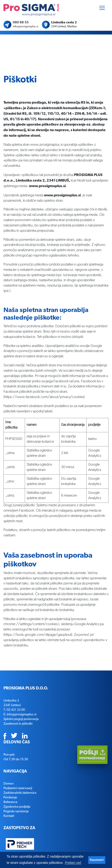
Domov (9, 784)
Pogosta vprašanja (16, 811)
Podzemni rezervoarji (18, 788)
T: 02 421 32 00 (14, 710)
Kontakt (9, 816)
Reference (10, 802)
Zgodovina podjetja (17, 807)
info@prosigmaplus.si (26, 27)
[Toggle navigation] (102, 8)
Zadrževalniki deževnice (20, 793)
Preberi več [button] (73, 863)
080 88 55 (21, 22)
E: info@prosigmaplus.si (20, 714)
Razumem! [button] (97, 860)
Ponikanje (10, 797)
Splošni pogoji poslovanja (21, 719)
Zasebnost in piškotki (18, 724)
